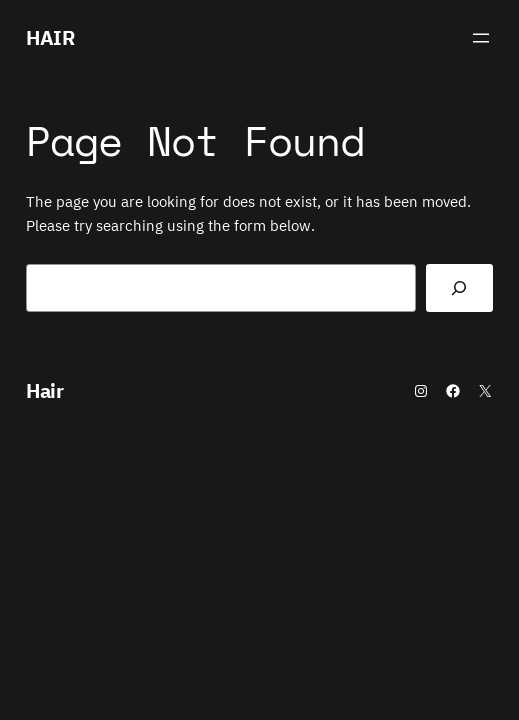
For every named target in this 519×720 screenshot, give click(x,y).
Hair (50, 37)
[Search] (460, 288)
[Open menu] (481, 38)
